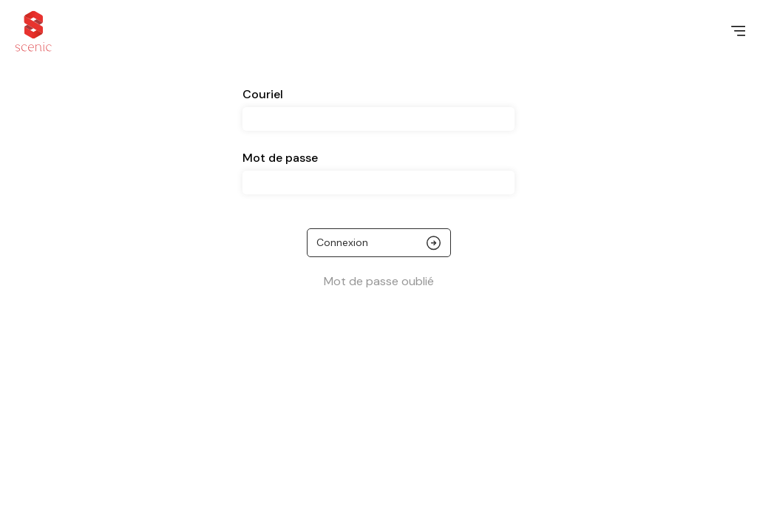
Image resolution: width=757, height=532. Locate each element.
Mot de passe (280, 158)
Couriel (263, 94)
